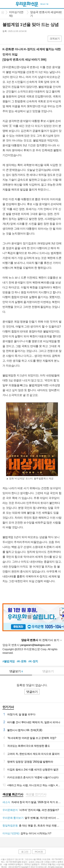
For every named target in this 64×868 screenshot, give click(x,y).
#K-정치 (33, 661)
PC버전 (39, 852)
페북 (5, 39)
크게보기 (55, 39)
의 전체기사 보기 (40, 640)
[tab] (13, 795)
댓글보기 (16, 671)
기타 (25, 39)
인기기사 (8, 707)
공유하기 (61, 13)
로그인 (25, 852)
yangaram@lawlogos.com (35, 645)
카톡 (18, 39)
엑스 (12, 39)
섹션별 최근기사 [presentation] (13, 794)
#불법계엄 (9, 661)
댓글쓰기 (48, 671)
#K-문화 (22, 661)
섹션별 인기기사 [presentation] (36, 794)
